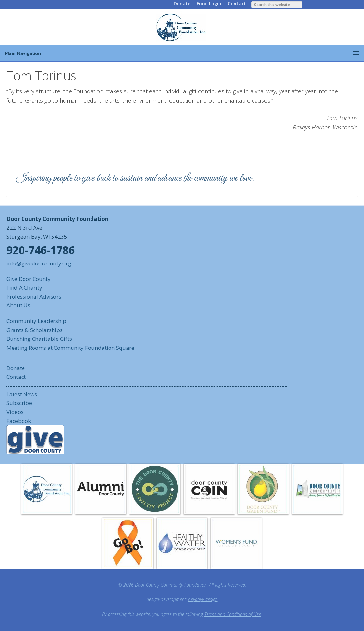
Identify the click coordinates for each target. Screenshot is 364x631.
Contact (237, 3)
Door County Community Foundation (182, 27)
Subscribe (19, 403)
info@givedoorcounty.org (39, 263)
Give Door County (29, 279)
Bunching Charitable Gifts (39, 339)
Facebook (19, 421)
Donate (182, 3)
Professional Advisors (34, 296)
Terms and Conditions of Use (233, 614)
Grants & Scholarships (34, 330)
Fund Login (209, 3)
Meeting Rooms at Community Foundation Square (70, 348)
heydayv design (203, 599)
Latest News (22, 394)
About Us (18, 305)
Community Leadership (36, 321)
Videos (15, 412)
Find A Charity (24, 287)
